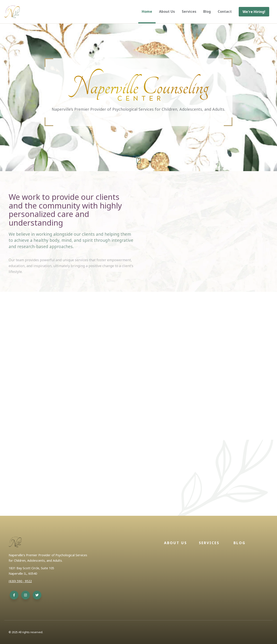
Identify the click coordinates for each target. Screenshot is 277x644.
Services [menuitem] (189, 11)
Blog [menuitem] (207, 11)
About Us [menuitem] (167, 11)
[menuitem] (254, 12)
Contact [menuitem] (225, 11)
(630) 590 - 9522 (20, 581)
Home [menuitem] (147, 11)
